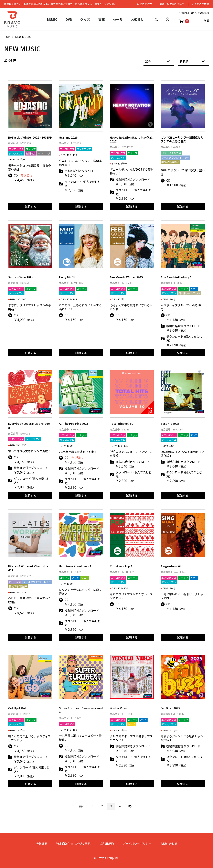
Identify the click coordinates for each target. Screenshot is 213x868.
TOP (7, 37)
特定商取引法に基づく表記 (73, 844)
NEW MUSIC (23, 37)
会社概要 (42, 844)
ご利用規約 (107, 844)
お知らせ (137, 19)
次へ (131, 806)
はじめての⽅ (145, 4)
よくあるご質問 (200, 4)
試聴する (30, 206)
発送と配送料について (172, 4)
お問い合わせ (169, 844)
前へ (82, 806)
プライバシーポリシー (137, 844)
